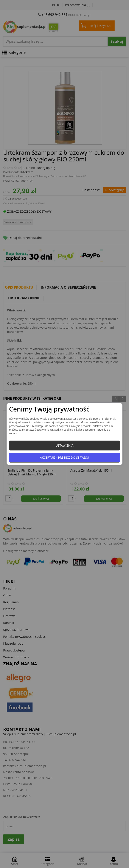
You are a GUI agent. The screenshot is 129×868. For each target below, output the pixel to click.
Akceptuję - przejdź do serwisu (65, 457)
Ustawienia (64, 445)
